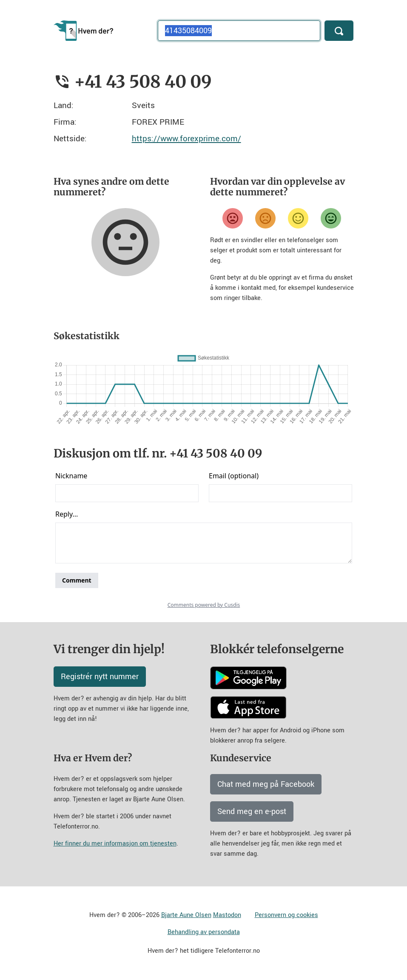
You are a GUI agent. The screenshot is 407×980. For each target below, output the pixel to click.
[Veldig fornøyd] (331, 218)
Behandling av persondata (204, 932)
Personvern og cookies (286, 915)
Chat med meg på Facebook (266, 784)
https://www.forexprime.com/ (186, 139)
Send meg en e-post (252, 811)
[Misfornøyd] (265, 218)
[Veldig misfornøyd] (233, 218)
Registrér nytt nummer (100, 677)
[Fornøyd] (298, 218)
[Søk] (339, 31)
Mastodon (227, 915)
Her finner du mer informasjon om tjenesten (115, 844)
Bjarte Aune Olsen (186, 915)
